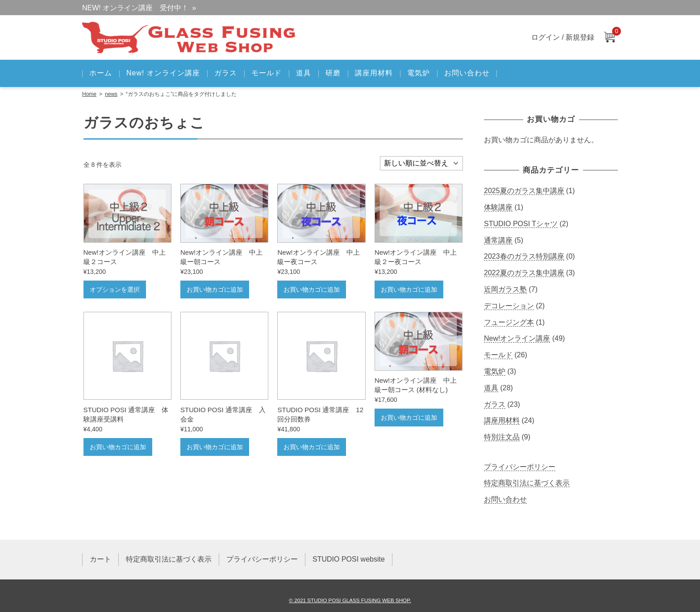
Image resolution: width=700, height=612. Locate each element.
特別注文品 (502, 437)
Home (89, 94)
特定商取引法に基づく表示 (527, 483)
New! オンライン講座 (163, 73)
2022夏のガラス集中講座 (524, 273)
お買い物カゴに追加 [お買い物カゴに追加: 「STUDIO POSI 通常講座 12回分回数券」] (312, 447)
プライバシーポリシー (520, 467)
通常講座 (498, 240)
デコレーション (509, 306)
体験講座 (498, 207)
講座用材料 (374, 73)
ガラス (226, 73)
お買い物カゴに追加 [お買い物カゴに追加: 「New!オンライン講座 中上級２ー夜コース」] (409, 289)
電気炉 (419, 73)
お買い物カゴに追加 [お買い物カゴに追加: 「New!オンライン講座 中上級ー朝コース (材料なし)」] (409, 418)
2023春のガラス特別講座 (524, 256)
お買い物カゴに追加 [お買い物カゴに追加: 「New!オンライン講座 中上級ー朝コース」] (215, 289)
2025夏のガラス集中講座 (524, 191)
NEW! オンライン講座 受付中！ (135, 8)
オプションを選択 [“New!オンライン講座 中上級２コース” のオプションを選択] (115, 289)
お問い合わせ (467, 73)
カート (100, 559)
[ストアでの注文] (421, 163)
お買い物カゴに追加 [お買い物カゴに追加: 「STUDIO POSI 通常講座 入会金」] (215, 447)
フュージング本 (509, 322)
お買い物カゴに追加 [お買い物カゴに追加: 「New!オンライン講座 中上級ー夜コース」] (312, 289)
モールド (267, 73)
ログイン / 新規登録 (563, 37)
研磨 (333, 73)
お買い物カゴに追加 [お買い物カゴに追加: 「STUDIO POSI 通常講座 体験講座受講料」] (118, 447)
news (111, 94)
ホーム (101, 73)
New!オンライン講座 (517, 338)
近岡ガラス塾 (505, 289)
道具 (304, 73)
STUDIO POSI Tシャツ (521, 224)
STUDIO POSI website (349, 559)
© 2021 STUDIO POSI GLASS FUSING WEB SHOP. (350, 600)
